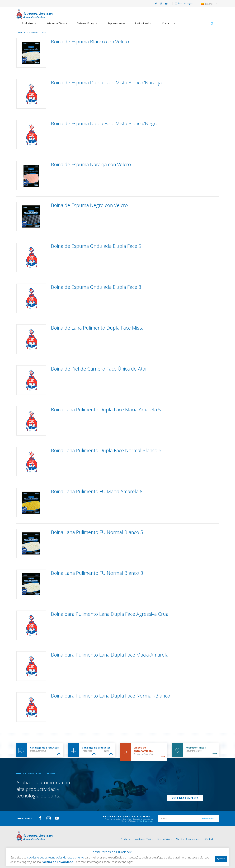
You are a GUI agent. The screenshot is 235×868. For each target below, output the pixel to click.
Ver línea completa (185, 798)
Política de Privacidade (57, 862)
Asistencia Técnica (57, 23)
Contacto (167, 23)
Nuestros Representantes (189, 839)
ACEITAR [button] (221, 859)
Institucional (142, 23)
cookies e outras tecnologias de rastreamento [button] (56, 857)
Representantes (116, 23)
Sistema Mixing (86, 23)
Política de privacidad (145, 821)
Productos (27, 23)
